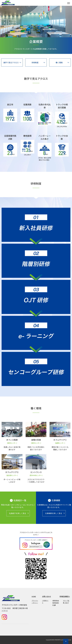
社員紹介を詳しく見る (19, 513)
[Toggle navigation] (69, 3)
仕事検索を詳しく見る (55, 513)
